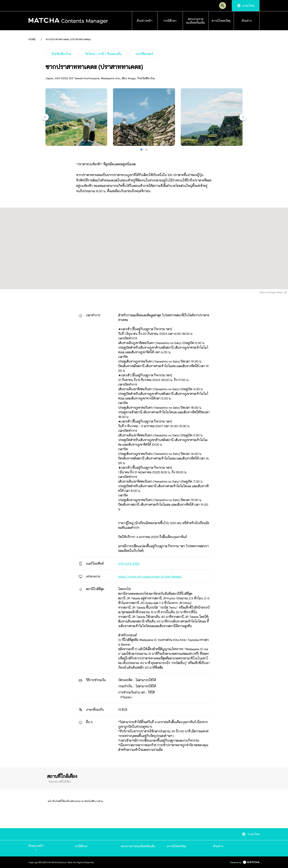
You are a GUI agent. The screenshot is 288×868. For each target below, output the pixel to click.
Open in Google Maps (271, 292)
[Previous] (45, 117)
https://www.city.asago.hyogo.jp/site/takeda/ (150, 576)
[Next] (243, 117)
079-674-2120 (129, 563)
